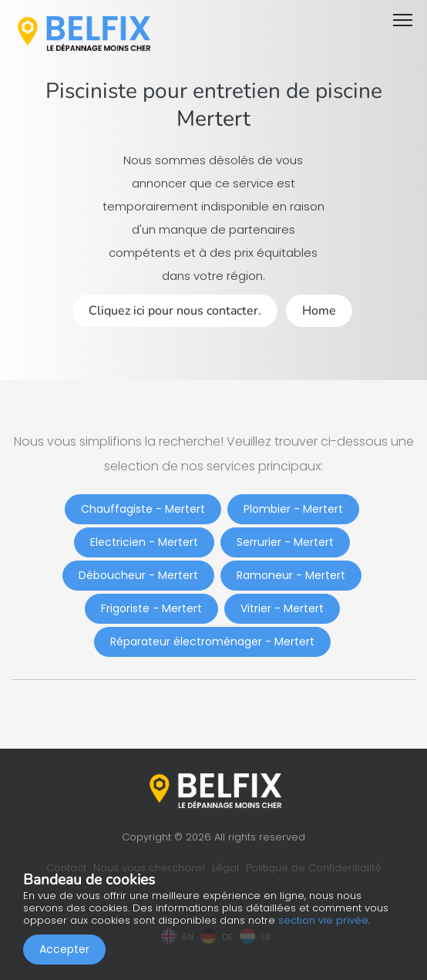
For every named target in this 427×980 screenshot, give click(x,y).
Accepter (64, 949)
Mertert (213, 119)
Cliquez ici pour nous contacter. (175, 311)
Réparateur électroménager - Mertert (212, 642)
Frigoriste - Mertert (151, 608)
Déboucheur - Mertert (138, 575)
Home (319, 311)
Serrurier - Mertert (285, 542)
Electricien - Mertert (144, 542)
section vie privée (323, 920)
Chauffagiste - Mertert (143, 509)
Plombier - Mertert (293, 509)
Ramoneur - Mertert (291, 575)
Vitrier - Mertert (282, 608)
